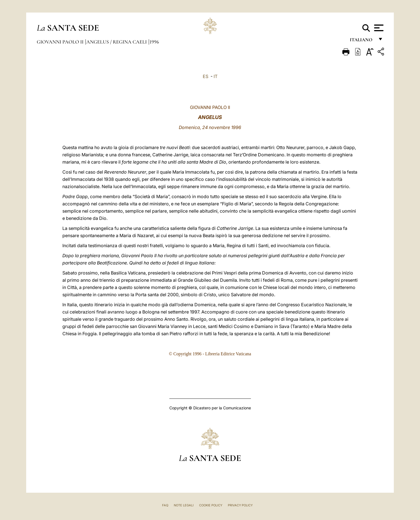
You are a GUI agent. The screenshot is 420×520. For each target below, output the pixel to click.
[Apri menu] (378, 28)
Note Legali (184, 505)
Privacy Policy (240, 505)
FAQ (165, 505)
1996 (154, 42)
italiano (362, 41)
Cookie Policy (211, 505)
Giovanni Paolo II (61, 42)
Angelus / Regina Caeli (117, 42)
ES (206, 76)
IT (216, 76)
